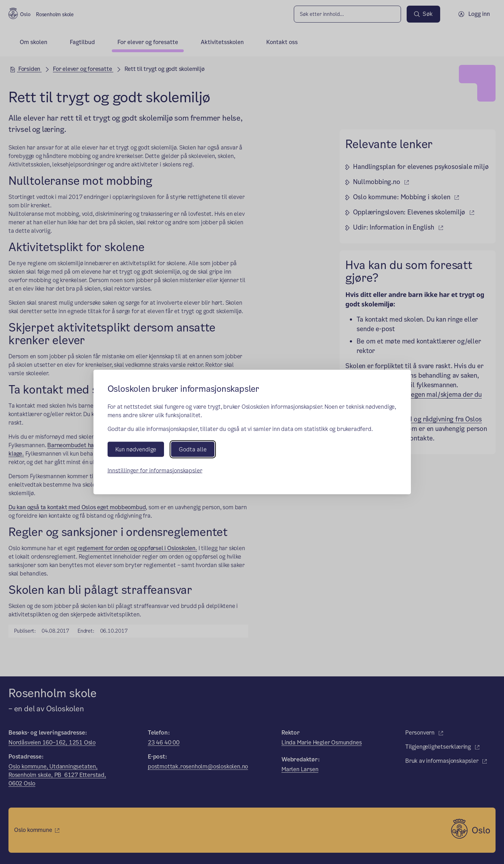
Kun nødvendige (136, 449)
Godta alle (193, 449)
